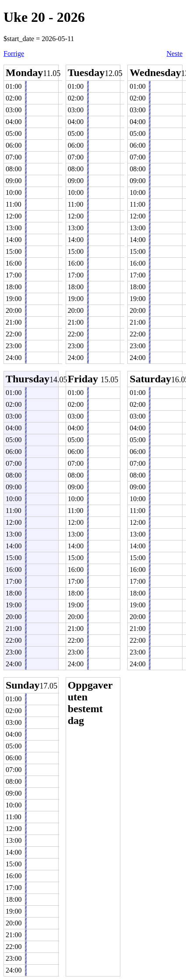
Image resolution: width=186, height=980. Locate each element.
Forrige (14, 54)
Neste (175, 54)
